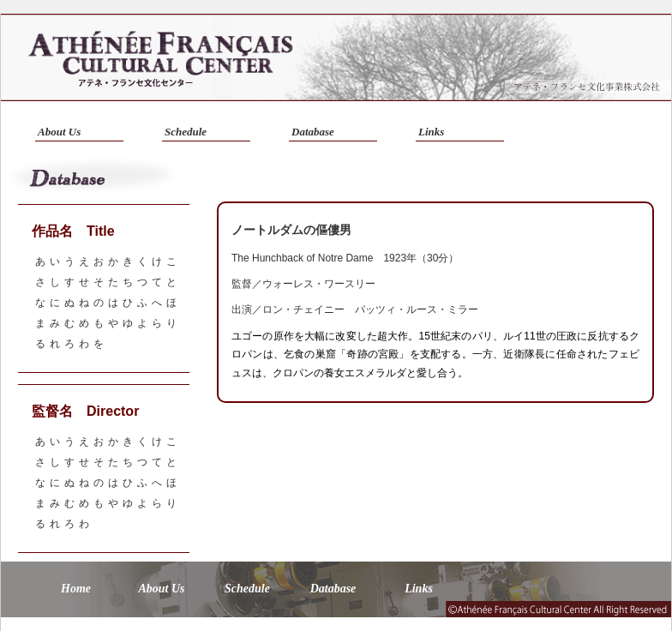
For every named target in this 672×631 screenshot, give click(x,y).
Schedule (186, 132)
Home (76, 589)
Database (313, 132)
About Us (59, 132)
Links (431, 132)
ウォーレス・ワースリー (319, 284)
